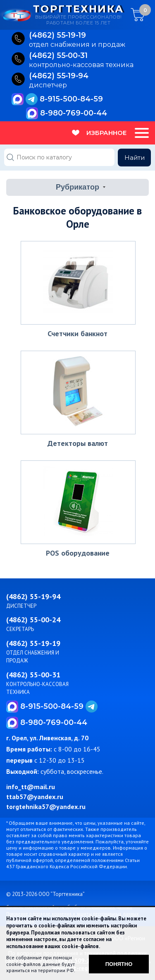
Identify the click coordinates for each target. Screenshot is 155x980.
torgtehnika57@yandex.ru (46, 807)
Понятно (119, 964)
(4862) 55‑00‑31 (58, 56)
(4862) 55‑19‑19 (58, 36)
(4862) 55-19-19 (33, 643)
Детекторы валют (78, 443)
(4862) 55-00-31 (33, 675)
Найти (135, 158)
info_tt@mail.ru (31, 787)
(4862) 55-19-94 (33, 596)
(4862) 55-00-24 (33, 620)
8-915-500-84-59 (71, 99)
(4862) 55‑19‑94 (59, 76)
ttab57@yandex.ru (35, 797)
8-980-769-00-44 (74, 113)
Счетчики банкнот (77, 333)
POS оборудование (78, 553)
